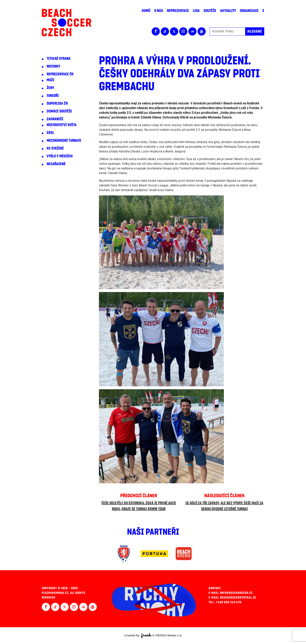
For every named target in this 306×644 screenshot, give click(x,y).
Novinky (53, 66)
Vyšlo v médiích (60, 156)
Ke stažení (55, 148)
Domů (146, 11)
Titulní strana (59, 59)
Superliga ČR (57, 103)
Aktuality (228, 11)
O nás (159, 11)
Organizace (249, 11)
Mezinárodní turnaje (64, 141)
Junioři (53, 96)
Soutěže (210, 11)
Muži (50, 80)
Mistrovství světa (62, 125)
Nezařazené (56, 164)
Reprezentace (178, 11)
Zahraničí (55, 119)
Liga (196, 11)
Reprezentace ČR (60, 74)
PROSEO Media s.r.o (169, 635)
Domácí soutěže (59, 111)
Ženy (50, 88)
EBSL (50, 133)
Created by (138, 636)
